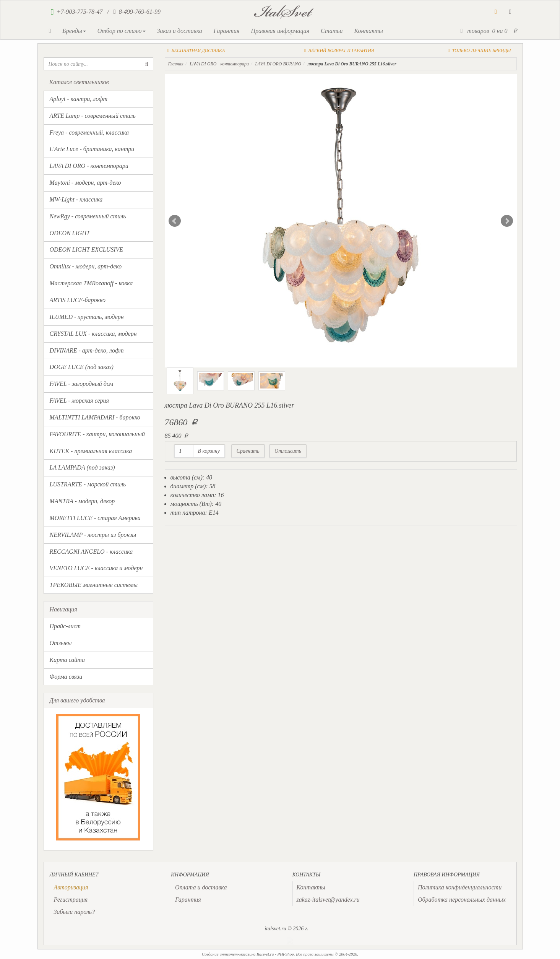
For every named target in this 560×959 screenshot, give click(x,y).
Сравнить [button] (248, 451)
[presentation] (71, 887)
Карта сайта (67, 660)
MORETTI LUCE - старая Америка (95, 518)
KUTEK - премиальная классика (91, 451)
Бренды (74, 31)
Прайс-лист (65, 626)
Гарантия (227, 31)
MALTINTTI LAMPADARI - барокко (95, 417)
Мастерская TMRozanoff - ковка (91, 283)
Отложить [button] (288, 451)
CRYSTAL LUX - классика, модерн (93, 334)
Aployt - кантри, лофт (79, 99)
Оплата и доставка (201, 887)
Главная (176, 64)
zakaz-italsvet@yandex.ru (328, 900)
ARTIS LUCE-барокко (78, 300)
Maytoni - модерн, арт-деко (85, 183)
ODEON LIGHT (70, 233)
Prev (175, 221)
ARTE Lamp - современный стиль (93, 116)
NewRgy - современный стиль (88, 216)
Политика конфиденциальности (460, 887)
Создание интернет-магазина (229, 954)
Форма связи (66, 677)
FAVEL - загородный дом (82, 384)
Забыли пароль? (75, 912)
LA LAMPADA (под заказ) (82, 467)
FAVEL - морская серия (79, 401)
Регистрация (71, 900)
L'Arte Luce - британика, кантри (92, 149)
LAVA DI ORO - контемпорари (89, 166)
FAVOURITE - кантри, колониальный (97, 434)
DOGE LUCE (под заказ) (82, 367)
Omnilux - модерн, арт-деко (86, 266)
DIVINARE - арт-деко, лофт (87, 350)
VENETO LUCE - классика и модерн (96, 568)
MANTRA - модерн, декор (82, 501)
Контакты (368, 31)
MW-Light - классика (76, 199)
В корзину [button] (209, 451)
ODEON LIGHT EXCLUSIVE (87, 250)
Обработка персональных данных (462, 900)
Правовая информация (280, 31)
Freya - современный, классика (89, 132)
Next (507, 221)
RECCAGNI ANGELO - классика (91, 552)
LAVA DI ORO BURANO (278, 64)
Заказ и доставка (180, 31)
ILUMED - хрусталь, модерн (87, 317)
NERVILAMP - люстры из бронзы (93, 535)
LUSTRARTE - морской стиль (88, 484)
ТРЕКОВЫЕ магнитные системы (94, 585)
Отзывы (61, 643)
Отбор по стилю (122, 31)
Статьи (332, 31)
